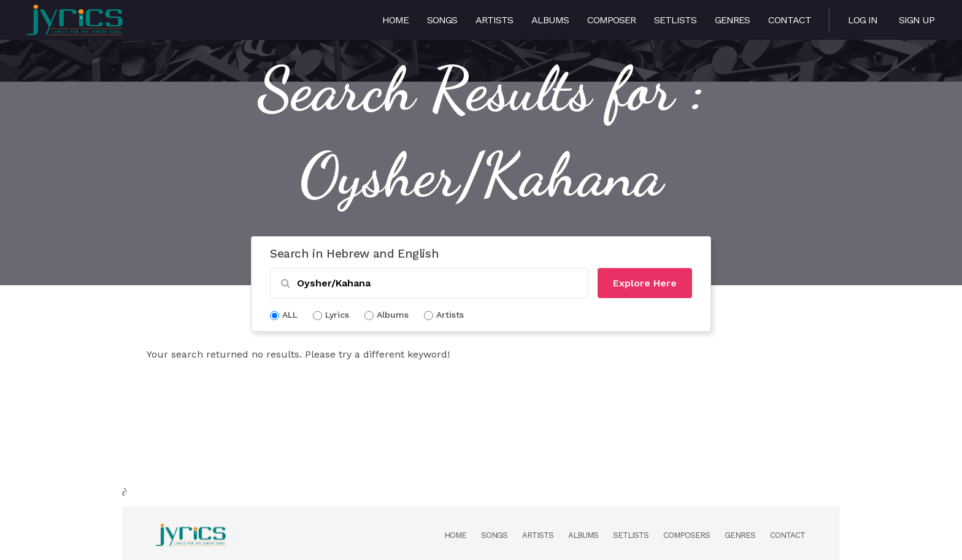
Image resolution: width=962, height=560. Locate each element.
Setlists (675, 20)
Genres (732, 20)
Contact (790, 20)
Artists (494, 20)
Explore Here (645, 283)
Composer (611, 20)
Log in (863, 20)
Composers (687, 535)
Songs (442, 20)
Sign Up (917, 20)
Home (395, 20)
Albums (550, 20)
